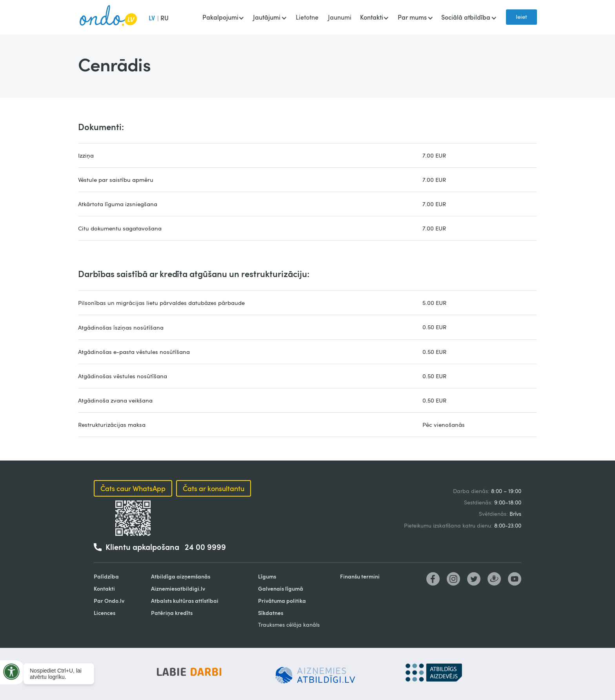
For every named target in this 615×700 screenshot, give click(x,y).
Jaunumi (340, 17)
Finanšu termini (360, 576)
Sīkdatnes (271, 613)
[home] (108, 17)
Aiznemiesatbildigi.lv (178, 588)
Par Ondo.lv (109, 601)
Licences (105, 613)
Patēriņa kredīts (172, 613)
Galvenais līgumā (281, 588)
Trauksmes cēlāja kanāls (289, 625)
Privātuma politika (282, 601)
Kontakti (104, 588)
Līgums (267, 576)
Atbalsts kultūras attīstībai (185, 601)
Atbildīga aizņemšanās (181, 576)
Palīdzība (106, 576)
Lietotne (307, 17)
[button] (223, 18)
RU (165, 18)
